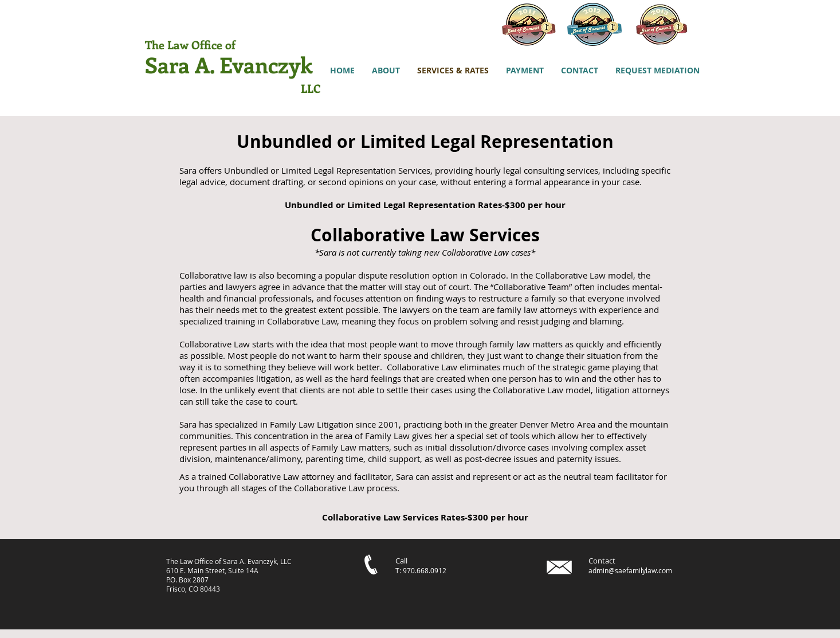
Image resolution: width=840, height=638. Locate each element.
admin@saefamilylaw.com (630, 570)
